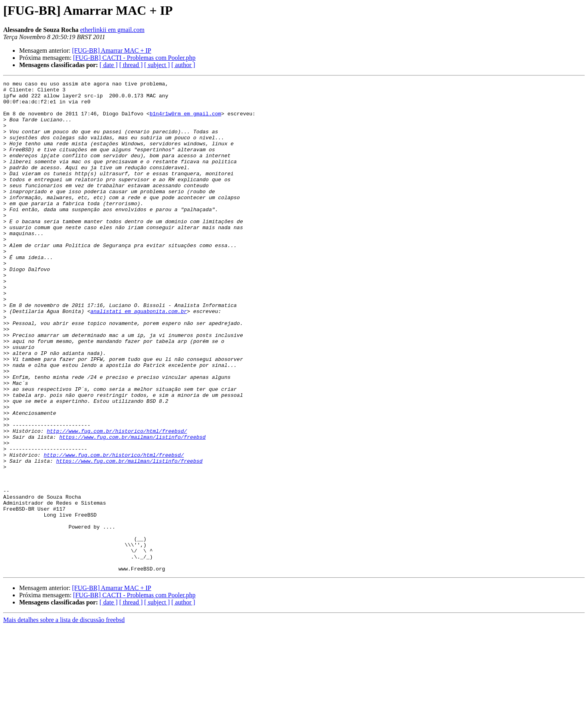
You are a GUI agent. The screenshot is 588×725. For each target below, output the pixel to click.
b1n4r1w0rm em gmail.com (185, 121)
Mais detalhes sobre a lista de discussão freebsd (64, 718)
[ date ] (108, 65)
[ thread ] (131, 65)
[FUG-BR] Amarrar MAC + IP (111, 51)
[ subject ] (157, 65)
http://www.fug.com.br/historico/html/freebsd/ (117, 501)
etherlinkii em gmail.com (112, 30)
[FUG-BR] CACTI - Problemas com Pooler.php (134, 58)
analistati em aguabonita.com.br (139, 358)
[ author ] (183, 65)
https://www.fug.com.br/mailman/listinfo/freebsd (132, 509)
